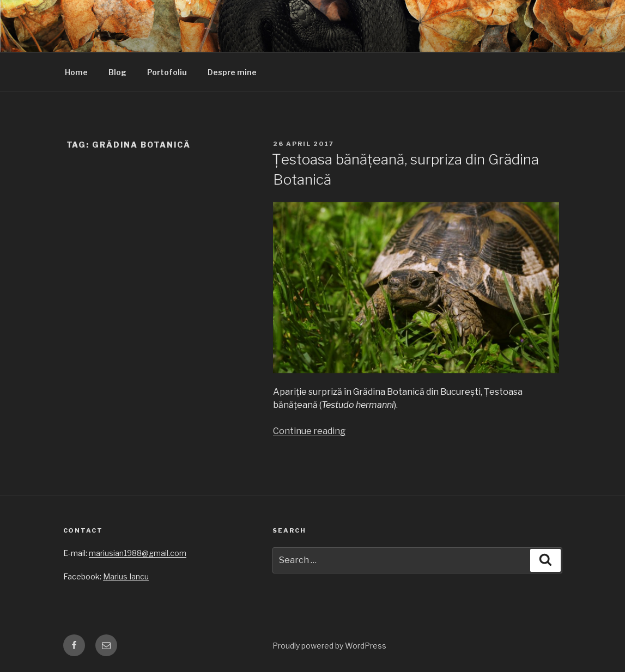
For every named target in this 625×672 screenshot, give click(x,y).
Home (76, 72)
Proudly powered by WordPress (329, 646)
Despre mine (232, 72)
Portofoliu (167, 72)
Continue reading (309, 431)
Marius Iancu (126, 576)
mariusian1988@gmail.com (138, 553)
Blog (117, 72)
